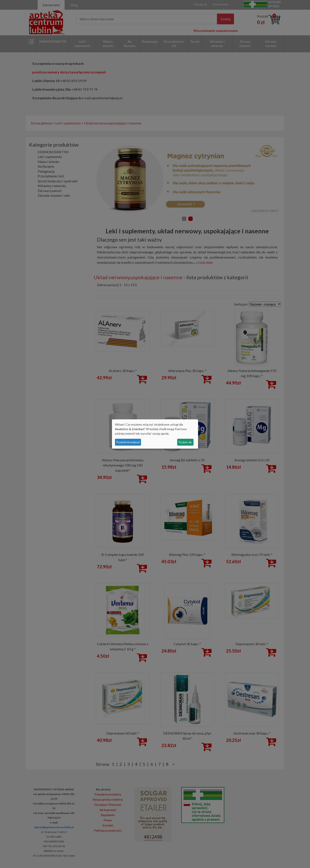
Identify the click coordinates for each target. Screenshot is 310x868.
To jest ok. (185, 442)
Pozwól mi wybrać (128, 442)
